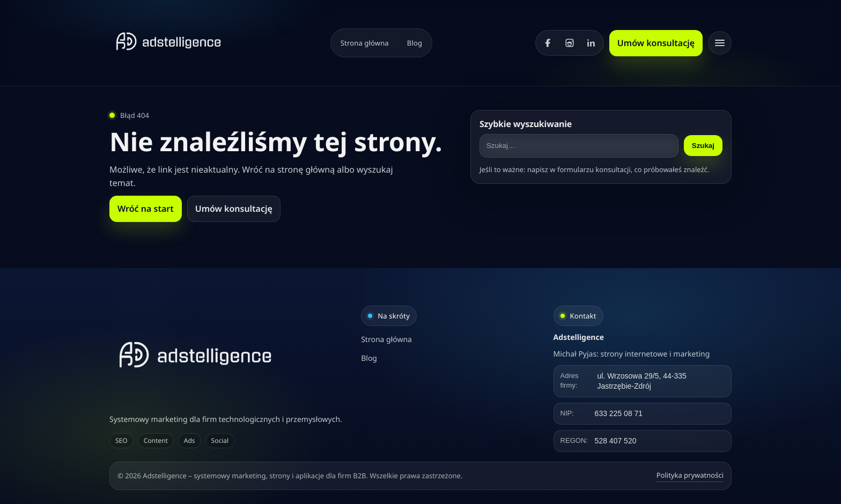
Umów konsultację (656, 43)
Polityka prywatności (690, 475)
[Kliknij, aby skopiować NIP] (643, 414)
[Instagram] (570, 43)
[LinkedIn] (591, 43)
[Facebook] (548, 43)
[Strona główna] (168, 41)
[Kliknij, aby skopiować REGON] (643, 441)
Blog (415, 43)
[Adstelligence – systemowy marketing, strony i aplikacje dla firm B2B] (228, 355)
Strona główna (365, 43)
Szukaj (703, 146)
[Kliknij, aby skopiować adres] (643, 381)
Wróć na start (146, 209)
